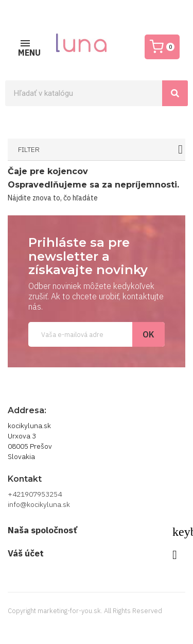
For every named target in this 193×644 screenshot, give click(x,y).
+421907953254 (35, 494)
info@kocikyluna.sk (39, 504)
